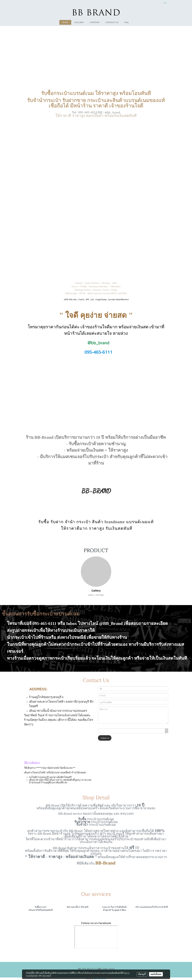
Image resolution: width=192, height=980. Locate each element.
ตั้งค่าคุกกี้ (142, 974)
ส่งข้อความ (105, 738)
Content (95, 22)
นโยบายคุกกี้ (47, 976)
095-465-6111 (87, 112)
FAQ (126, 22)
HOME (65, 22)
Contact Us (112, 22)
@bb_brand (112, 112)
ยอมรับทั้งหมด (156, 974)
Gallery (79, 22)
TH (164, 3)
